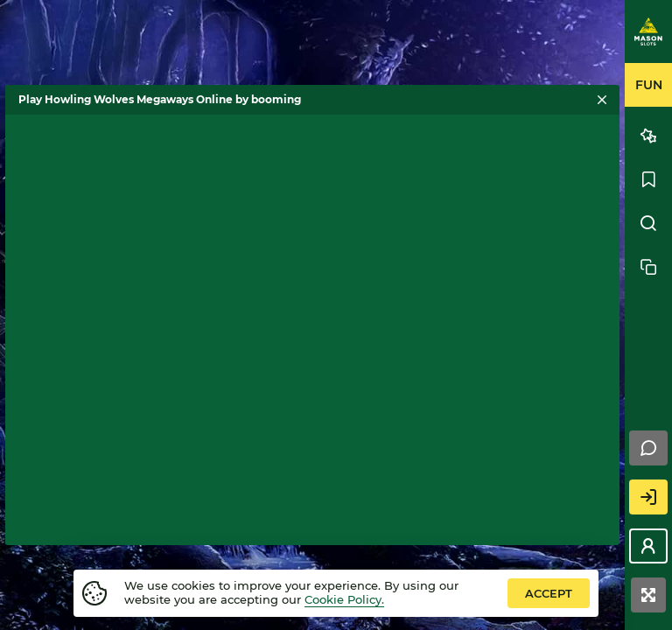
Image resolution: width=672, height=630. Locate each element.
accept (549, 593)
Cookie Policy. (344, 599)
